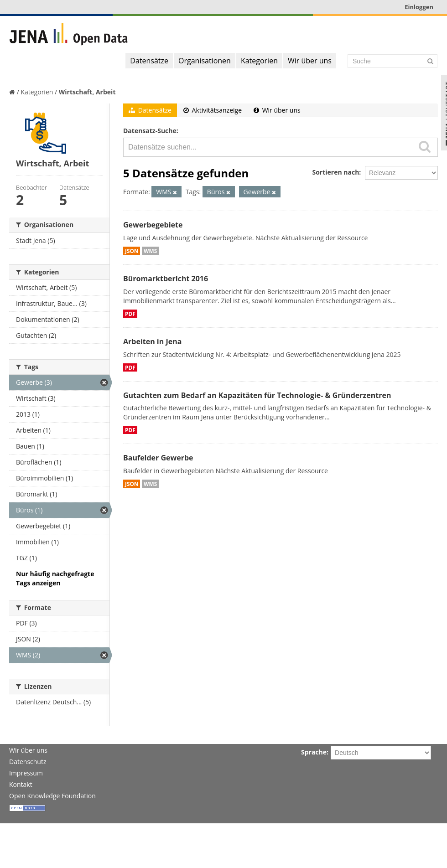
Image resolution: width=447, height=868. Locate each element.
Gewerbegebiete (153, 225)
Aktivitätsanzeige (213, 110)
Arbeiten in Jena (152, 341)
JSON (132, 251)
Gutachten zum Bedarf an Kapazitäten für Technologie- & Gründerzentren (257, 395)
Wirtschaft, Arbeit (87, 92)
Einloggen (419, 7)
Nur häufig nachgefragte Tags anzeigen (55, 578)
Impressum (26, 773)
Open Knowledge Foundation (52, 796)
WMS (150, 251)
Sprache (314, 752)
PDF (130, 314)
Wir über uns (310, 61)
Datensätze (149, 61)
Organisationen (205, 61)
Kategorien (259, 61)
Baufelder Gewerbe (158, 458)
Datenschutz (28, 762)
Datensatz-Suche (150, 131)
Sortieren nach (335, 172)
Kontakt (21, 784)
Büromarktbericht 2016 (166, 279)
